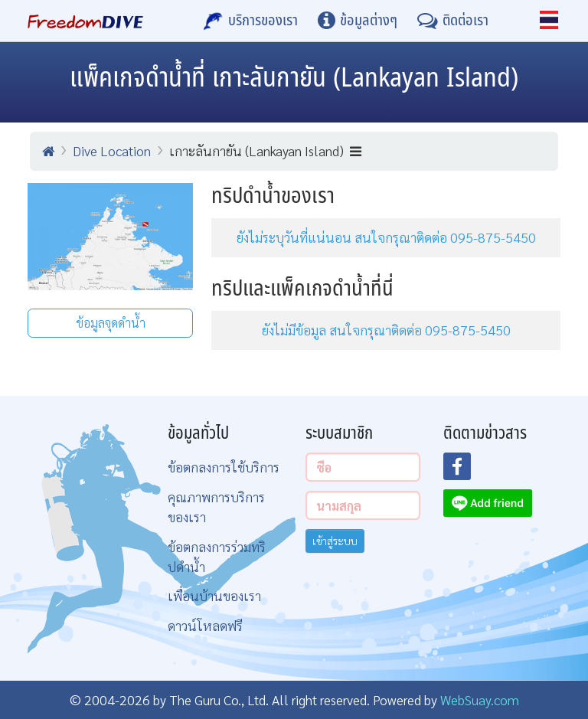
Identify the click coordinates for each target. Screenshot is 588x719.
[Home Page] (85, 21)
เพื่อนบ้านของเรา (214, 595)
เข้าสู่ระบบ (335, 541)
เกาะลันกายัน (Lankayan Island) (265, 150)
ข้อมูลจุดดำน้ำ (111, 323)
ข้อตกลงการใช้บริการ (224, 467)
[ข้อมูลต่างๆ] (358, 21)
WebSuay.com (480, 699)
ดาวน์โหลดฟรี (205, 625)
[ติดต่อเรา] (453, 21)
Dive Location (112, 150)
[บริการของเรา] (250, 21)
